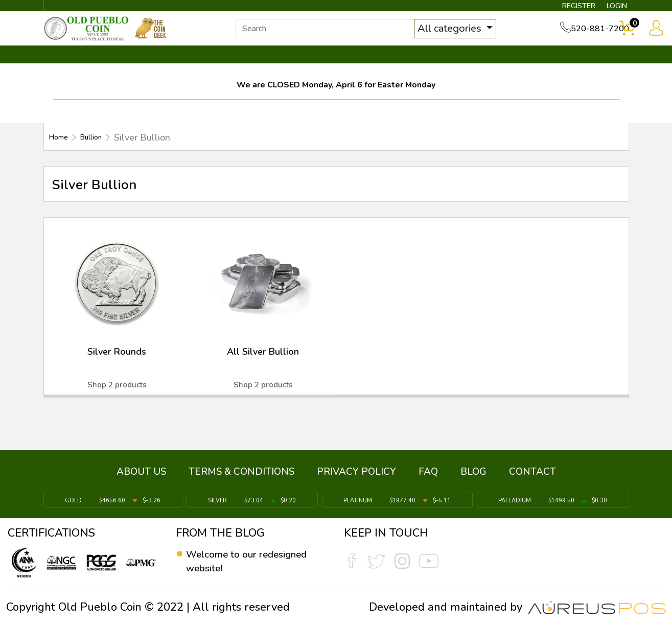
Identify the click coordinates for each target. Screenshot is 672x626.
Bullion (101, 147)
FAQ (428, 476)
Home (62, 147)
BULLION (76, 65)
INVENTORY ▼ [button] (154, 65)
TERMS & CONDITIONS (241, 476)
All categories (461, 34)
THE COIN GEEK (373, 65)
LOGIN (609, 8)
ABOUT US (141, 476)
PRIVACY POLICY (356, 476)
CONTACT (594, 65)
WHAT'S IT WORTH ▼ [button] (262, 65)
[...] (335, 35)
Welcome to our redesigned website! (237, 562)
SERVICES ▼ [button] (462, 65)
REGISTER (563, 8)
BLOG (473, 476)
